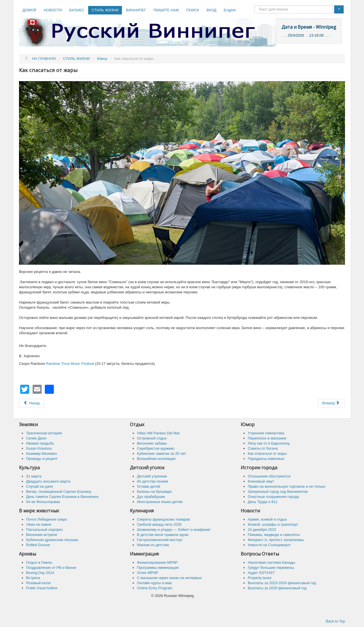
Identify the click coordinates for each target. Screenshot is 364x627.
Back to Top (335, 621)
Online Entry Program (155, 588)
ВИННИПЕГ (136, 10)
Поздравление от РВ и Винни (51, 568)
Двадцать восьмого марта (48, 481)
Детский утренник (152, 476)
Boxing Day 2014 (40, 573)
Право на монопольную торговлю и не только (287, 486)
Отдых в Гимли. (39, 562)
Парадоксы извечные (266, 459)
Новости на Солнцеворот (269, 545)
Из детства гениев (152, 481)
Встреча (33, 578)
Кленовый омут (261, 481)
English (230, 10)
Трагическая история (44, 433)
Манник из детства (153, 545)
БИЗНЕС (77, 10)
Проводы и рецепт (42, 459)
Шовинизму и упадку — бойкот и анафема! (174, 530)
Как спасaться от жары (267, 454)
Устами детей (148, 486)
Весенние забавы (152, 443)
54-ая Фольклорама (43, 502)
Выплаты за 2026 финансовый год (277, 588)
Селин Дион (36, 438)
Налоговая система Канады (271, 562)
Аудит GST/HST (261, 573)
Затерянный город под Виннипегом (278, 492)
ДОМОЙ (29, 10)
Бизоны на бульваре (154, 492)
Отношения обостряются (269, 476)
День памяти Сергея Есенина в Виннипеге (62, 497)
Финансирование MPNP (157, 562)
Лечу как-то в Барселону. (269, 443)
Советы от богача (263, 448)
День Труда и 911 (263, 502)
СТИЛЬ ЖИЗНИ (105, 10)
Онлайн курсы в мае (154, 583)
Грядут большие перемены (271, 568)
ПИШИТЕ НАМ (166, 10)
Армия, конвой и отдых (267, 519)
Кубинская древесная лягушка (52, 540)
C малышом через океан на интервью (169, 578)
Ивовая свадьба (40, 443)
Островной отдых (152, 438)
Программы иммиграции (158, 568)
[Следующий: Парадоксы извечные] (331, 403)
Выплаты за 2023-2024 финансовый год (282, 583)
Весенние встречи (42, 535)
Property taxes (260, 578)
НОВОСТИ (53, 10)
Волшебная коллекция (156, 459)
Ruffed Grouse (38, 545)
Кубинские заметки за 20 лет (161, 454)
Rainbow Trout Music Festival (70, 364)
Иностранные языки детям (160, 502)
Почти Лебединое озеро (46, 519)
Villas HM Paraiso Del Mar (158, 433)
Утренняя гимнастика (266, 433)
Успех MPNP (148, 573)
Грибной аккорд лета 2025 (159, 524)
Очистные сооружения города (273, 497)
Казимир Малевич (42, 454)
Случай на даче (40, 486)
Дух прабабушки (151, 497)
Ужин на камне (39, 524)
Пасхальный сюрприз (44, 530)
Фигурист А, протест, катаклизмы (276, 540)
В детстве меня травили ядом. (163, 535)
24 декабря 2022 (262, 530)
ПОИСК (193, 10)
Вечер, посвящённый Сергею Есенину (59, 492)
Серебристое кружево (156, 448)
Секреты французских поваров (163, 519)
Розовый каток (38, 583)
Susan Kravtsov (39, 448)
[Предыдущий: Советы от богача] (31, 403)
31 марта (34, 476)
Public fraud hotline (42, 588)
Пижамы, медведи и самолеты (274, 535)
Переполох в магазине (267, 438)
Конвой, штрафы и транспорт (273, 524)
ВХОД (211, 10)
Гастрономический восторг (160, 540)
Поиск (254, 6)
